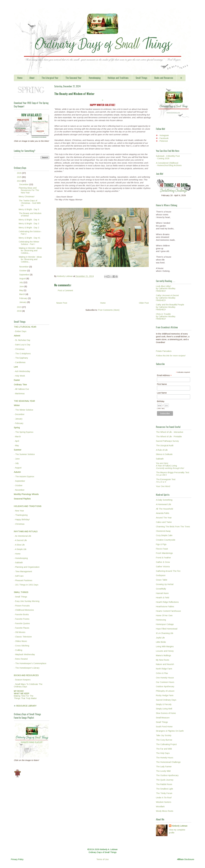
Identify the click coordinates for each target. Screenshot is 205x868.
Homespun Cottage (165, 624)
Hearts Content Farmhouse (168, 611)
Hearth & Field (163, 598)
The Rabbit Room (164, 784)
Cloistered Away (163, 531)
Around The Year (164, 518)
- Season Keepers (22, 680)
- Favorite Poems (22, 619)
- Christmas (19, 349)
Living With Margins (165, 646)
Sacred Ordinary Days (166, 700)
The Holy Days (163, 753)
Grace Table (162, 580)
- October (18, 485)
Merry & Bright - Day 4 (29, 220)
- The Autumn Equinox (24, 476)
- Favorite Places (22, 628)
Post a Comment (65, 290)
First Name (162, 384)
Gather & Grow (163, 562)
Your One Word (163, 486)
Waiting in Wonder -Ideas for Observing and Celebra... (30, 251)
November (24, 267)
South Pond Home (164, 727)
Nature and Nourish (165, 664)
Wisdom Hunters (164, 802)
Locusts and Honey (165, 651)
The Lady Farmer (164, 767)
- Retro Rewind (21, 659)
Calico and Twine (164, 522)
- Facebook (163, 138)
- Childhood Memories (24, 610)
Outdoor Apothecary (165, 686)
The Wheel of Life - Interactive (170, 432)
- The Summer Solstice (24, 454)
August (23, 279)
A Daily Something (164, 500)
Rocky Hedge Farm (165, 695)
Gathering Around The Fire (168, 571)
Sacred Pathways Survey (167, 441)
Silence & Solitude (164, 454)
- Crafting (18, 650)
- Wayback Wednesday (24, 654)
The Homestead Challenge (168, 762)
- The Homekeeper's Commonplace (30, 663)
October (23, 271)
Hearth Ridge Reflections (167, 602)
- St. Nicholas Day (22, 340)
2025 (19, 177)
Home (20, 78)
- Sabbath (18, 563)
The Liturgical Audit (165, 445)
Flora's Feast (162, 549)
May (21, 290)
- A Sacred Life (20, 540)
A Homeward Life (164, 504)
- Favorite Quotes (22, 623)
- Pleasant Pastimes (23, 580)
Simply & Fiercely (164, 704)
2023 (19, 307)
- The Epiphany (21, 358)
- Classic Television (23, 637)
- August (18, 468)
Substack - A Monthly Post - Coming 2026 (168, 157)
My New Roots (163, 660)
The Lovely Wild (163, 771)
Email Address (164, 375)
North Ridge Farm (164, 669)
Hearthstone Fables (165, 607)
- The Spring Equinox (24, 432)
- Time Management (23, 571)
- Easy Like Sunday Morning (27, 601)
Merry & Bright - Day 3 (29, 224)
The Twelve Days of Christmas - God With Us (30, 203)
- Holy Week (19, 376)
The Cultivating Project (166, 744)
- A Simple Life (20, 549)
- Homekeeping (21, 558)
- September (19, 481)
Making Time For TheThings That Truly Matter (25, 695)
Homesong (161, 620)
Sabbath (160, 459)
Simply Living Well (164, 709)
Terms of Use (102, 859)
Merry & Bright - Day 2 (29, 228)
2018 (19, 311)
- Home (17, 554)
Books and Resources (164, 78)
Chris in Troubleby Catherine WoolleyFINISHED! (166, 316)
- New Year (19, 511)
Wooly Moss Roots (165, 811)
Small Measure (163, 718)
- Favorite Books (21, 614)
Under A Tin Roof (164, 798)
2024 (19, 181)
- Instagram (164, 135)
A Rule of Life (162, 450)
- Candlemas (20, 362)
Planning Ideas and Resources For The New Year (29, 190)
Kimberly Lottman (180, 826)
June (22, 286)
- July (16, 463)
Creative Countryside (166, 540)
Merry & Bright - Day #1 (30, 238)
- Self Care (19, 576)
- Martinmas (19, 394)
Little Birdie (161, 642)
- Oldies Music (20, 641)
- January (18, 419)
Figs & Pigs (161, 544)
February (24, 298)
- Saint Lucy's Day (22, 345)
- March (17, 437)
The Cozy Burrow (164, 740)
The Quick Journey (165, 780)
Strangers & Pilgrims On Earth (170, 731)
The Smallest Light (164, 789)
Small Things (141, 78)
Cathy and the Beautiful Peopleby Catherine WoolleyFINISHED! (170, 307)
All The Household (164, 509)
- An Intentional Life (23, 536)
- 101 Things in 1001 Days (26, 585)
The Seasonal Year (74, 78)
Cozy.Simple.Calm (164, 535)
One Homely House (165, 678)
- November (19, 490)
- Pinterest (163, 141)
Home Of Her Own (164, 615)
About (32, 78)
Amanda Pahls (163, 513)
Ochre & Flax (162, 673)
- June (17, 459)
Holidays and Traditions (118, 78)
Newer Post (62, 303)
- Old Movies (20, 632)
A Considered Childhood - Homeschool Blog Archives (169, 164)
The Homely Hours (165, 758)
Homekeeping (95, 78)
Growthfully (161, 589)
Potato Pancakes (164, 351)
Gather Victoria (163, 567)
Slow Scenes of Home (166, 713)
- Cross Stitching (21, 646)
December (24, 184)
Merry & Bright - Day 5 (29, 209)
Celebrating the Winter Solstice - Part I (29, 243)
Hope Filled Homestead (167, 629)
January (23, 302)
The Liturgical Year (50, 78)
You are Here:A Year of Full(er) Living (170, 466)
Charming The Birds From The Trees (173, 527)
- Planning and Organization (27, 567)
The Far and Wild (164, 749)
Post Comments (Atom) (109, 310)
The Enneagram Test (166, 481)
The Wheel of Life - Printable (169, 437)
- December (19, 414)
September (25, 275)
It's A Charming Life (165, 633)
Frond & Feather (163, 558)
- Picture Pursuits (22, 606)
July (21, 282)
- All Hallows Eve (21, 389)
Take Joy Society (164, 735)
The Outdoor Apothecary (167, 775)
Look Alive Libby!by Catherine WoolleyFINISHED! (166, 289)
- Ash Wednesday (22, 371)
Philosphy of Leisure (165, 691)
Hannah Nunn (162, 593)
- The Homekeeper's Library (27, 668)
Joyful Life (160, 638)
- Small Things (20, 597)
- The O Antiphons (22, 354)
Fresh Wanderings (164, 553)
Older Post (144, 303)
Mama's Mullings (164, 655)
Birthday (161, 401)
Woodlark (160, 807)
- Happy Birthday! (22, 520)
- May (16, 445)
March (22, 294)
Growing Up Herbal (165, 584)
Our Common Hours (165, 682)
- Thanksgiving (21, 515)
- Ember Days (20, 331)
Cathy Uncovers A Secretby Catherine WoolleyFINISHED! (167, 298)
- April (16, 441)
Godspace (161, 575)
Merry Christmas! (27, 197)
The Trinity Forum (164, 793)
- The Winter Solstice (24, 410)
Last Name (162, 393)
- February (19, 423)
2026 (19, 173)
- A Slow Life (19, 545)
